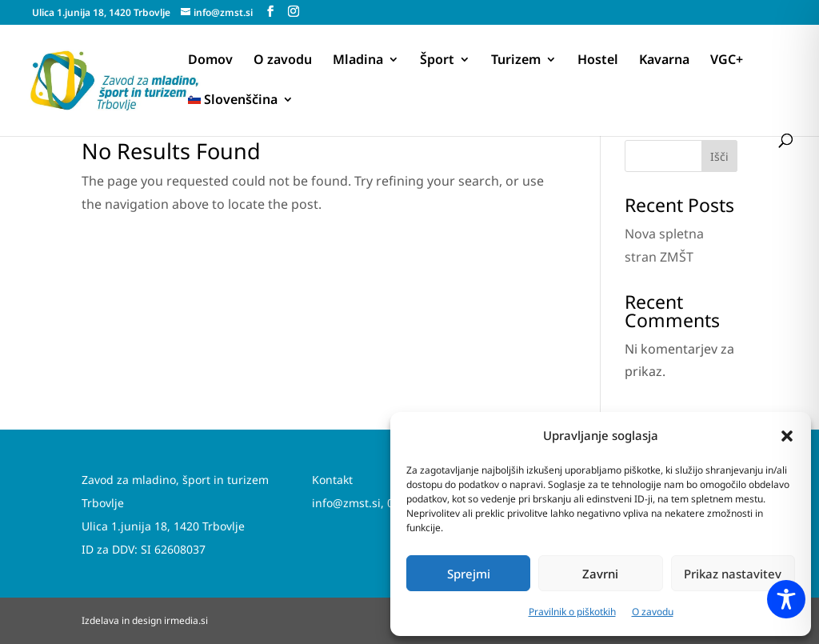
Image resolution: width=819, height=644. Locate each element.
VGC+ (727, 61)
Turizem (516, 61)
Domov (210, 61)
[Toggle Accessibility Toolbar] (786, 599)
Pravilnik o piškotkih (572, 612)
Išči (719, 156)
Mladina (358, 61)
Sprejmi (469, 574)
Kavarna (664, 61)
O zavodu (653, 612)
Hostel (598, 61)
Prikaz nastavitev (733, 574)
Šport (437, 61)
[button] (787, 436)
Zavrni (600, 574)
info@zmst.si (346, 503)
